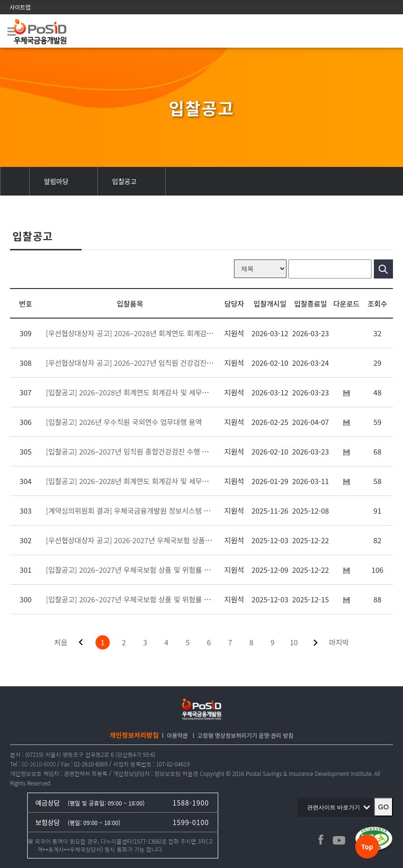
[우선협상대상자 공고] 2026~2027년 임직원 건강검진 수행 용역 (141, 363)
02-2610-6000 (39, 764)
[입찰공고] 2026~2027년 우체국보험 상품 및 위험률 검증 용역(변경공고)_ (157, 570)
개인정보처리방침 (134, 735)
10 (294, 642)
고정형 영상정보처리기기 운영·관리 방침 (246, 735)
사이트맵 (20, 7)
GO (383, 807)
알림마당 (56, 181)
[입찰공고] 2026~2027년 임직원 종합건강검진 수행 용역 (130, 451)
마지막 (339, 642)
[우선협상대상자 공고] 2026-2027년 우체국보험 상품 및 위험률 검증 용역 (156, 540)
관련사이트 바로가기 (336, 807)
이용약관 (177, 735)
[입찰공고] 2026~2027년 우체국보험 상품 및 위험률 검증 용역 (139, 599)
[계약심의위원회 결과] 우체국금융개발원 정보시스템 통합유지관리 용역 (152, 511)
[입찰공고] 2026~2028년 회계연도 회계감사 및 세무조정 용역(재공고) (150, 392)
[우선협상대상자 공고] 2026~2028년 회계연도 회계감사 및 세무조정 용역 (155, 333)
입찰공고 (125, 181)
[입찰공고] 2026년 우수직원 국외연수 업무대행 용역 (124, 422)
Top (367, 847)
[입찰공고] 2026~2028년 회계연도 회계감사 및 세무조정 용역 (138, 481)
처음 (61, 642)
